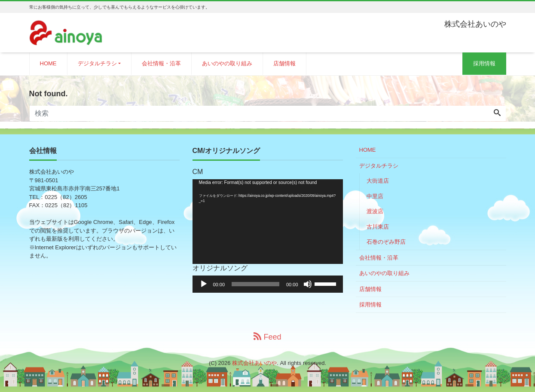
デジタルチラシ (97, 63)
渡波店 (375, 211)
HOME (48, 63)
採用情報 (484, 63)
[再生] (204, 284)
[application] (268, 222)
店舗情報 (284, 63)
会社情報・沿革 (161, 63)
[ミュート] (308, 284)
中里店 (375, 196)
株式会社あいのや (254, 363)
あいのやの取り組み (227, 63)
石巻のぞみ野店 (386, 242)
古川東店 (378, 227)
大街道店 (378, 181)
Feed (267, 337)
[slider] (255, 284)
